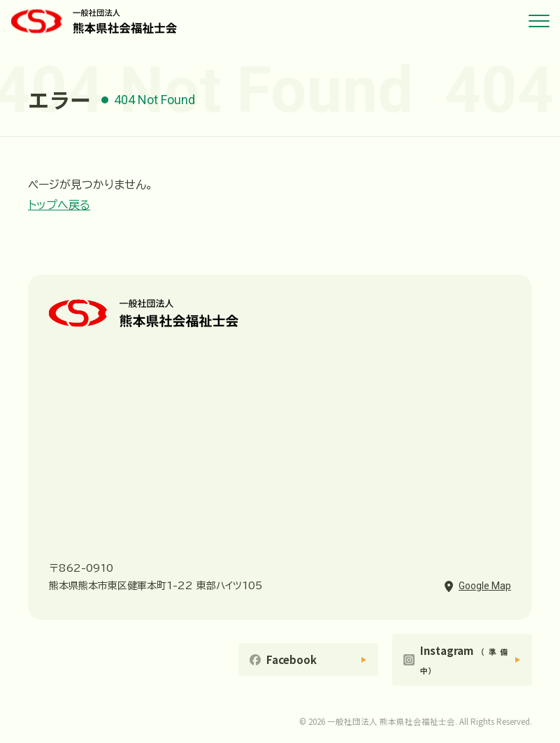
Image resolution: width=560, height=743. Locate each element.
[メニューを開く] (539, 21)
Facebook (292, 659)
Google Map (485, 586)
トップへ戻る (59, 205)
